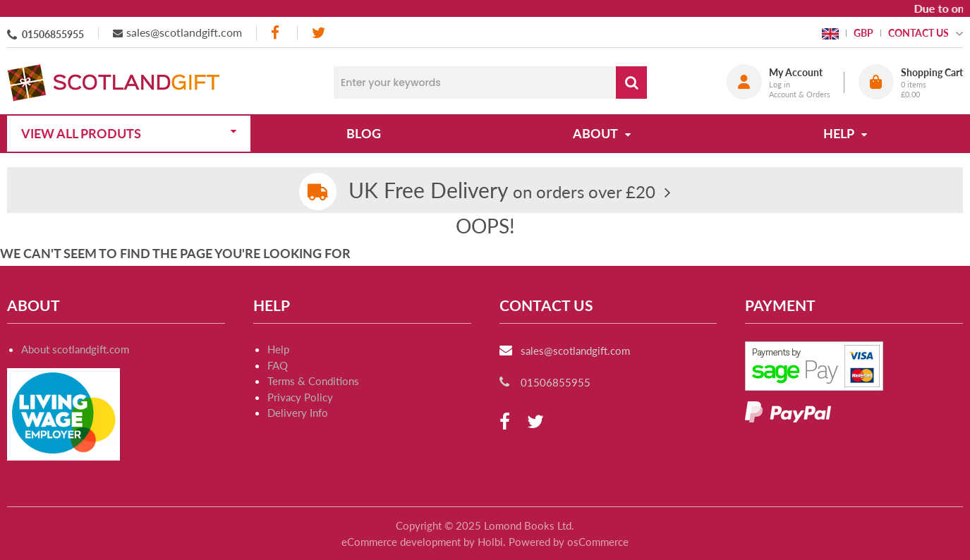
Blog (364, 133)
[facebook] (277, 33)
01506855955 (53, 34)
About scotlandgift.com (75, 349)
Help (278, 349)
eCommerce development (401, 542)
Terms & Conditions (313, 381)
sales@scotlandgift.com (184, 32)
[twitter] (319, 33)
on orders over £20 (502, 191)
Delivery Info (298, 413)
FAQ (278, 365)
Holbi (490, 542)
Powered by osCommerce (569, 542)
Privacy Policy (300, 397)
